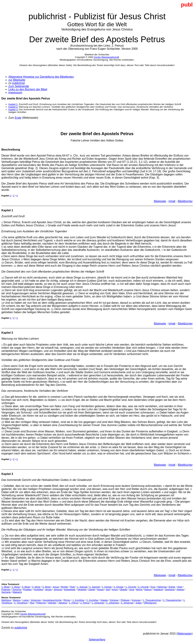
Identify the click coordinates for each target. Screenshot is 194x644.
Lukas (26, 600)
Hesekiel (82, 589)
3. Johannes (127, 603)
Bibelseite (160, 201)
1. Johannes (98, 603)
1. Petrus (74, 603)
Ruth (73, 587)
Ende (18, 118)
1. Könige (107, 587)
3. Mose (26, 587)
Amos (115, 589)
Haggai (180, 589)
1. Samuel (82, 587)
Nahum (148, 589)
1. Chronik (131, 587)
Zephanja (170, 589)
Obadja (123, 589)
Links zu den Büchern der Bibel (28, 89)
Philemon (41, 603)
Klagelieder (70, 589)
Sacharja (6, 592)
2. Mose (16, 587)
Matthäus (6, 600)
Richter (64, 587)
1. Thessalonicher (152, 600)
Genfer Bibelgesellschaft (106, 57)
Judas (139, 603)
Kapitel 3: (13, 109)
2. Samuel (95, 587)
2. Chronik (143, 587)
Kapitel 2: (13, 107)
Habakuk (158, 589)
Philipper (125, 600)
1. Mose (6, 587)
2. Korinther (92, 600)
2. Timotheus (21, 603)
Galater (104, 600)
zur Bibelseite (17, 80)
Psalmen (6, 589)
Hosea (100, 589)
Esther (172, 587)
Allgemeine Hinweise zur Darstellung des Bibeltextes (41, 77)
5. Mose (46, 587)
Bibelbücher (185, 201)
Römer (67, 600)
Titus (32, 603)
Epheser (114, 600)
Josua (56, 587)
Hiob (180, 587)
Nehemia (162, 587)
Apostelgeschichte (52, 600)
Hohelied (38, 589)
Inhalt (172, 201)
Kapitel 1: (13, 104)
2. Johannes (113, 603)
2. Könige (119, 587)
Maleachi (17, 592)
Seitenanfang (97, 640)
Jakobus (63, 603)
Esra (153, 587)
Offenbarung (150, 603)
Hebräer (52, 603)
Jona (132, 589)
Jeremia (58, 589)
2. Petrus (85, 603)
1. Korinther (78, 600)
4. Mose (36, 587)
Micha (139, 589)
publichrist (18, 83)
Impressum (15, 93)
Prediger (27, 589)
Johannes (36, 600)
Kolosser (136, 600)
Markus (17, 600)
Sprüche (17, 589)
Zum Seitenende (19, 86)
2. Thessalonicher (172, 600)
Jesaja (48, 589)
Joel (108, 589)
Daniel (92, 589)
